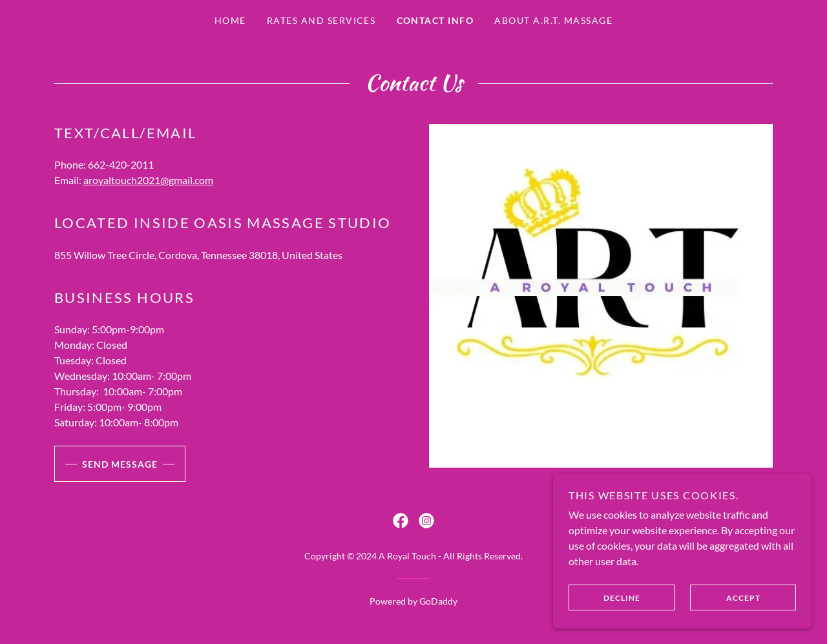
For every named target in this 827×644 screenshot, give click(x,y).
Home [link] (230, 20)
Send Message (106, 464)
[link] (401, 521)
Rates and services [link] (321, 20)
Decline (604, 597)
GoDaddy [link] (438, 601)
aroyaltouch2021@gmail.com (148, 180)
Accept (725, 597)
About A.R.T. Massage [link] (553, 20)
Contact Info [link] (435, 20)
